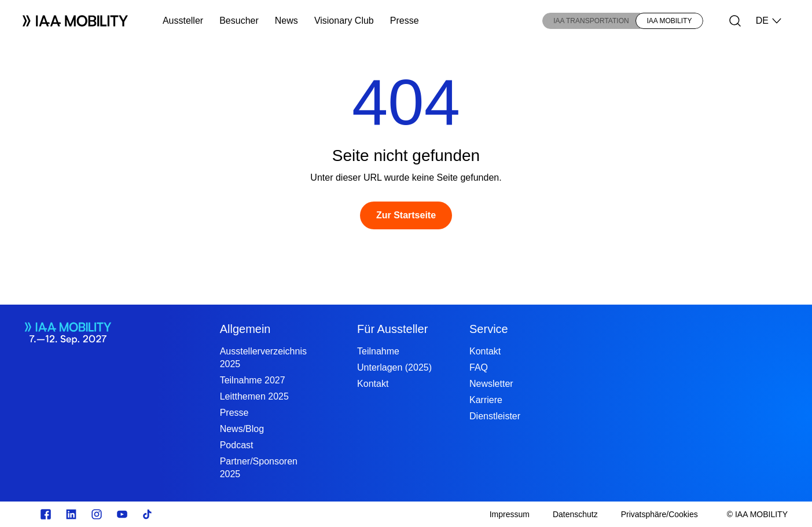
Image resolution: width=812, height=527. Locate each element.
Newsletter (491, 384)
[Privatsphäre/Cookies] (659, 514)
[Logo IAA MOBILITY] (75, 21)
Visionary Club (344, 21)
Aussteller (183, 21)
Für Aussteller (392, 329)
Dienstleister (495, 416)
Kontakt (373, 384)
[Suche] (735, 21)
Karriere (486, 400)
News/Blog (242, 429)
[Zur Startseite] (406, 215)
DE (769, 21)
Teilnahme (378, 351)
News (286, 21)
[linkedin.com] (71, 514)
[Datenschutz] (575, 514)
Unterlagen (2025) (394, 367)
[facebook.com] (46, 514)
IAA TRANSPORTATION (591, 21)
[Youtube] (122, 514)
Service (489, 329)
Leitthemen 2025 (254, 396)
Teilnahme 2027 (253, 380)
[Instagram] (97, 514)
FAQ (479, 367)
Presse (405, 21)
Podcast (237, 445)
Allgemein (245, 329)
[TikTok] (148, 514)
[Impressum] (510, 514)
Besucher (239, 21)
